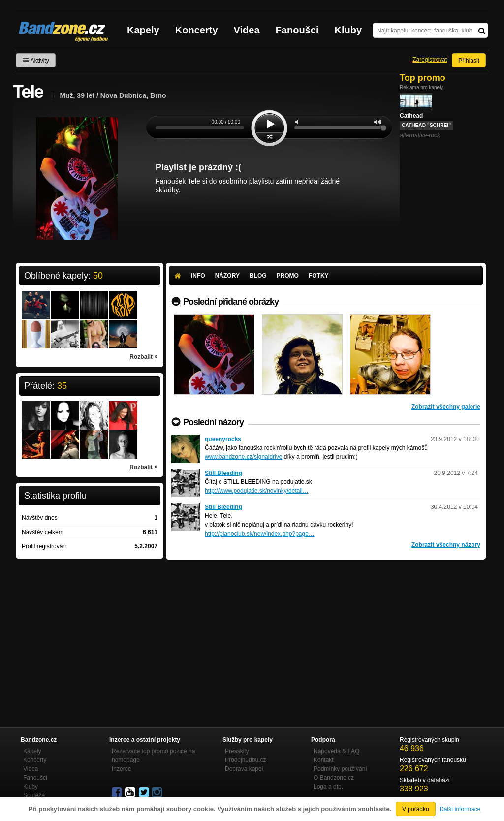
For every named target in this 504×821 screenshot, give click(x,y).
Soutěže (34, 795)
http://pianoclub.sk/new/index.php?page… (260, 534)
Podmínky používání (340, 769)
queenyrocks (223, 439)
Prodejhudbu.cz (245, 760)
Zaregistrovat (430, 60)
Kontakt (324, 760)
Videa (247, 30)
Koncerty (197, 30)
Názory (227, 276)
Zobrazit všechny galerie (446, 407)
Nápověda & (336, 751)
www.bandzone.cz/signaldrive (243, 457)
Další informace (460, 809)
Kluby (348, 30)
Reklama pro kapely (421, 87)
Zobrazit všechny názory (446, 545)
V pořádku (416, 809)
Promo (288, 276)
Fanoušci (297, 30)
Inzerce (121, 769)
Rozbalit (143, 356)
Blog (258, 276)
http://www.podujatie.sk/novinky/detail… (257, 491)
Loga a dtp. (328, 787)
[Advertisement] (326, 633)
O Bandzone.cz (334, 778)
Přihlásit (469, 61)
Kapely (143, 30)
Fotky (319, 276)
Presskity (237, 751)
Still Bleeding (223, 473)
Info (198, 276)
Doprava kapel (244, 769)
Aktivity (36, 61)
